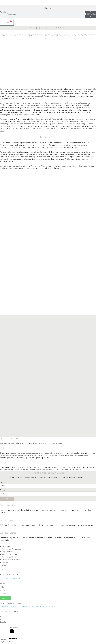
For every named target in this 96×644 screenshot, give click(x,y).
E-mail (3, 490)
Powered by (9, 639)
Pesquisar (3, 12)
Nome (3, 482)
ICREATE (15, 612)
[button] (48, 8)
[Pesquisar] (90, 14)
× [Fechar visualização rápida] (0, 617)
